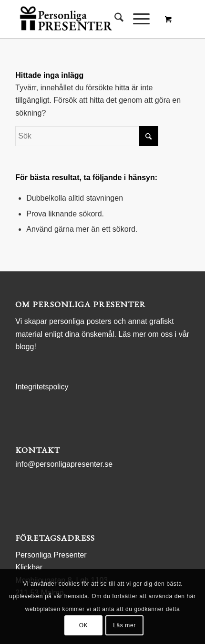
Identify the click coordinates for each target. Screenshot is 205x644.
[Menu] (137, 19)
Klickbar (29, 567)
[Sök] (114, 19)
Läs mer (124, 625)
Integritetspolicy (42, 387)
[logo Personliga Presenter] (85, 19)
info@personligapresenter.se (64, 464)
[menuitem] (114, 19)
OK (84, 625)
